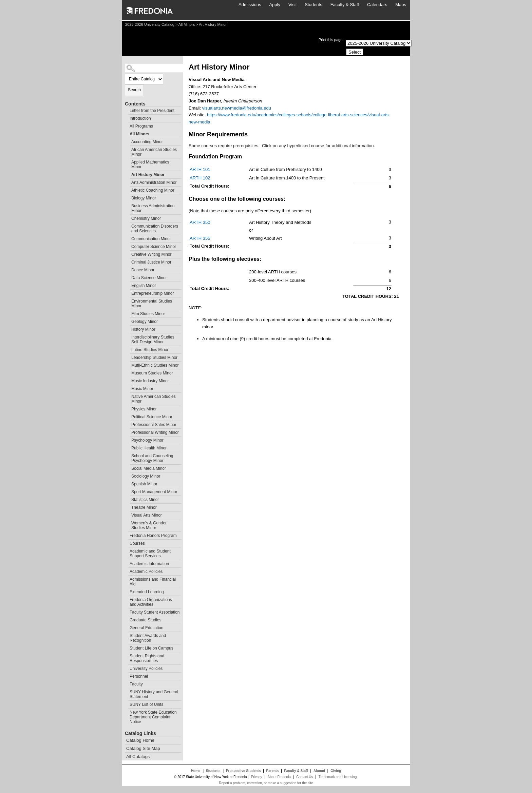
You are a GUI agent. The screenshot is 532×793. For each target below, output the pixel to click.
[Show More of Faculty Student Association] (127, 611)
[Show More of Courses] (127, 543)
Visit (292, 5)
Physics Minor (144, 409)
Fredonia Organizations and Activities (151, 602)
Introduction (140, 118)
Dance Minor (143, 270)
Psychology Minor (147, 440)
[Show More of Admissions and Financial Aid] (127, 578)
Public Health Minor (149, 448)
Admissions (250, 5)
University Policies (146, 669)
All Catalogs (138, 757)
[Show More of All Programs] (127, 125)
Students (313, 5)
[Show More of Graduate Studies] (127, 619)
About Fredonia (279, 777)
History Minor (143, 329)
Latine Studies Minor (150, 350)
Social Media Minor (149, 468)
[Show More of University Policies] (127, 668)
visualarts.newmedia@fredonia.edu (237, 108)
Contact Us (305, 777)
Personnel (139, 676)
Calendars (377, 5)
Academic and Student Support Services (150, 554)
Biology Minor (144, 198)
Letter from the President (152, 111)
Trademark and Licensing (338, 777)
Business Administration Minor (153, 208)
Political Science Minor (152, 417)
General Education (146, 628)
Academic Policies (146, 572)
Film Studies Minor (148, 314)
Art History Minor (148, 175)
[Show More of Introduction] (127, 118)
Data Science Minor (149, 278)
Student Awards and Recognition (148, 638)
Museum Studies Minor (152, 373)
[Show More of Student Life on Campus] (127, 647)
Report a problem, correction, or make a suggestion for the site (266, 783)
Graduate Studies (145, 620)
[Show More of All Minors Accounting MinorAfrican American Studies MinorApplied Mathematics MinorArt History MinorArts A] (127, 133)
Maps (401, 5)
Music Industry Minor (150, 381)
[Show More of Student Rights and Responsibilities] (127, 655)
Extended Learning (147, 592)
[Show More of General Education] (127, 627)
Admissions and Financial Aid (153, 582)
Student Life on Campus (151, 648)
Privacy (257, 777)
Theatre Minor (144, 507)
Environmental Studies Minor (152, 304)
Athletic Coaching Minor (153, 190)
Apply (275, 5)
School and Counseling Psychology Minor (152, 458)
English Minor (144, 286)
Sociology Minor (146, 476)
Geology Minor (145, 322)
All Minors (187, 24)
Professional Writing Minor (155, 432)
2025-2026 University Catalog (150, 24)
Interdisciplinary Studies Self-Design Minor (153, 340)
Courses (137, 543)
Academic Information (149, 564)
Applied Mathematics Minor (150, 165)
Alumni (319, 771)
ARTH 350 (200, 222)
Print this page (330, 40)
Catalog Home (140, 740)
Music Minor (142, 389)
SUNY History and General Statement (154, 694)
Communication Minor (151, 239)
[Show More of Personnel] (127, 675)
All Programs (141, 126)
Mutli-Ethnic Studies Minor (155, 365)
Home (196, 771)
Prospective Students (243, 771)
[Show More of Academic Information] (127, 563)
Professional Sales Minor (154, 425)
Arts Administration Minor (154, 182)
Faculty (136, 684)
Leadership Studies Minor (154, 357)
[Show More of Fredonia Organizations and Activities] (127, 599)
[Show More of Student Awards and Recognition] (127, 635)
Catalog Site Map (143, 748)
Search (134, 90)
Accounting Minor (147, 142)
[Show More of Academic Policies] (127, 571)
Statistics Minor (145, 500)
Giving (336, 771)
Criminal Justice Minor (151, 262)
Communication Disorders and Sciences (155, 229)
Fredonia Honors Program (153, 536)
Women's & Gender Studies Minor (149, 525)
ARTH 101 (200, 169)
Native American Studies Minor (154, 399)
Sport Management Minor (154, 492)
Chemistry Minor (146, 218)
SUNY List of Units (146, 704)
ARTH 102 (200, 178)
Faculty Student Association (155, 612)
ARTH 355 (200, 238)
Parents (273, 771)
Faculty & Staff (345, 5)
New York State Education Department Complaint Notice (153, 717)
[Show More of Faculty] (127, 683)
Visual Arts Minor (147, 515)
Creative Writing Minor (151, 254)
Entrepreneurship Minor (153, 293)
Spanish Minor (144, 484)
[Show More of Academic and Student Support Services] (127, 550)
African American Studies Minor (154, 152)
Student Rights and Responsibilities (147, 658)
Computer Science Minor (154, 247)
